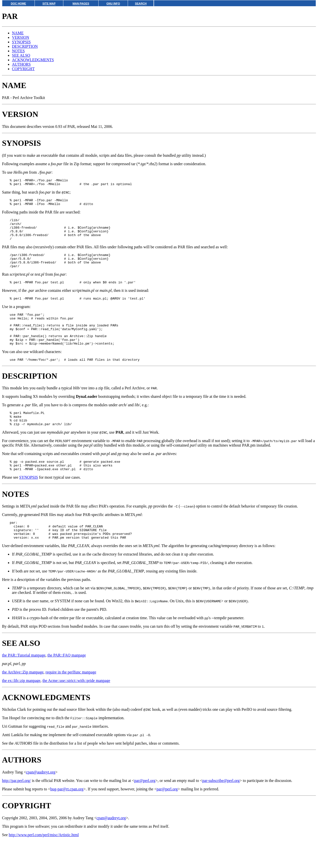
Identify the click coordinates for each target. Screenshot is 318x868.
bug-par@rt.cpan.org (67, 816)
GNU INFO (113, 3)
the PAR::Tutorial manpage (24, 682)
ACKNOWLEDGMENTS (33, 60)
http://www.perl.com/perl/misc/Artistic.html (44, 862)
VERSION (20, 37)
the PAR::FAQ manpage (67, 682)
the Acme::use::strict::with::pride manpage (76, 707)
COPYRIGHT (23, 69)
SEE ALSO (21, 55)
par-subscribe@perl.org (221, 807)
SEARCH (141, 3)
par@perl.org (145, 807)
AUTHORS (21, 64)
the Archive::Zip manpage (23, 699)
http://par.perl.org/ (16, 807)
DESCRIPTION (25, 46)
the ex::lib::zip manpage (21, 707)
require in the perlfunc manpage (71, 699)
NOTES (18, 51)
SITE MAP (49, 3)
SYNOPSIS (21, 42)
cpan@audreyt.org (40, 799)
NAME (18, 33)
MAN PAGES (81, 3)
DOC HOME (18, 3)
